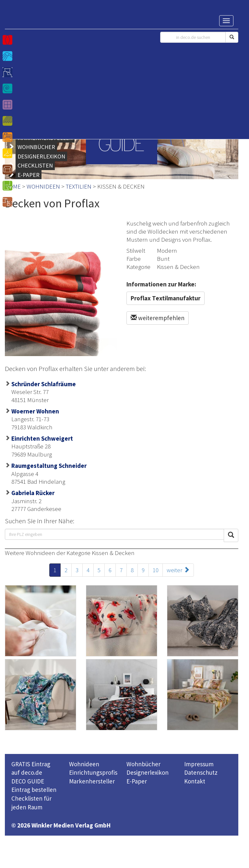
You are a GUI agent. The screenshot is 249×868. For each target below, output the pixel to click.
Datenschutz (201, 772)
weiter (178, 570)
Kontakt (195, 781)
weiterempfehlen (158, 318)
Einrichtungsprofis (93, 772)
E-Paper (137, 781)
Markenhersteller (92, 781)
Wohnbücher (143, 764)
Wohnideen (84, 764)
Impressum (199, 764)
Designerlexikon (148, 772)
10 (156, 570)
